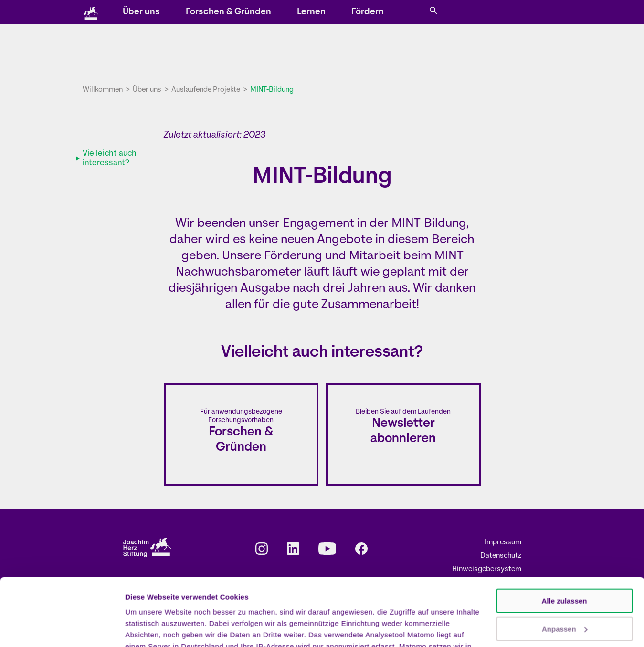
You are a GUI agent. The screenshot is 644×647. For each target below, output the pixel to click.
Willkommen (103, 90)
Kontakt (372, 13)
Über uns (243, 50)
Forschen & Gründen (330, 50)
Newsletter (333, 13)
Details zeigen (149, 628)
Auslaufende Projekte (206, 90)
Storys (238, 13)
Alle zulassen (564, 534)
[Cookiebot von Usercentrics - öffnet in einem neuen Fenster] (62, 628)
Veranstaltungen (283, 13)
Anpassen (565, 561)
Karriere (407, 13)
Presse (441, 13)
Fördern (469, 50)
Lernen (413, 50)
